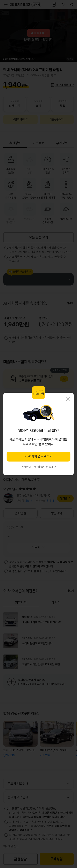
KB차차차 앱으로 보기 (38, 456)
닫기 (68, 399)
